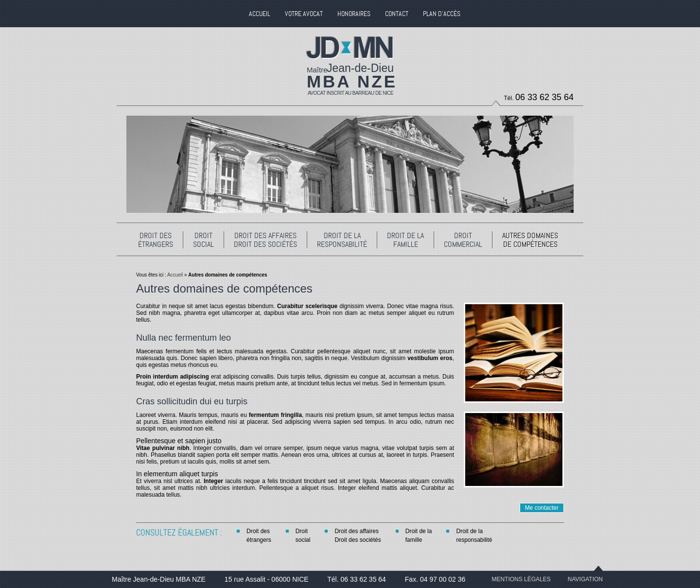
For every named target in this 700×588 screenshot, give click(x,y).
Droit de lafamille (419, 536)
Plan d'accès (442, 14)
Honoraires (354, 14)
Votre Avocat (304, 14)
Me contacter (542, 508)
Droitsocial (303, 536)
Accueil (175, 275)
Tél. (539, 97)
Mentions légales (521, 579)
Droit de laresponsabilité (474, 536)
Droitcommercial (463, 240)
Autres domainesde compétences (530, 240)
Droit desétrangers (259, 536)
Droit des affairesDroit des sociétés (358, 536)
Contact (397, 14)
